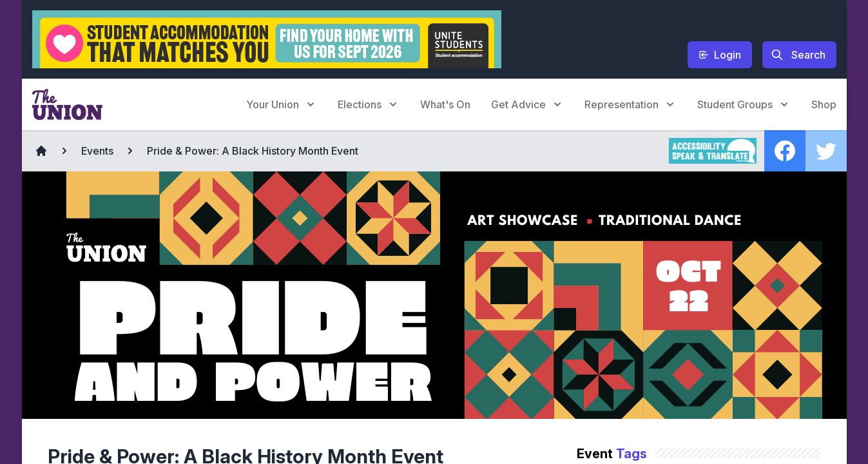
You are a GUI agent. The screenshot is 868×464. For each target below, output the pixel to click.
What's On (445, 104)
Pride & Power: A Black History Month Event (253, 151)
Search (798, 55)
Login (720, 55)
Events (97, 151)
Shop (824, 104)
